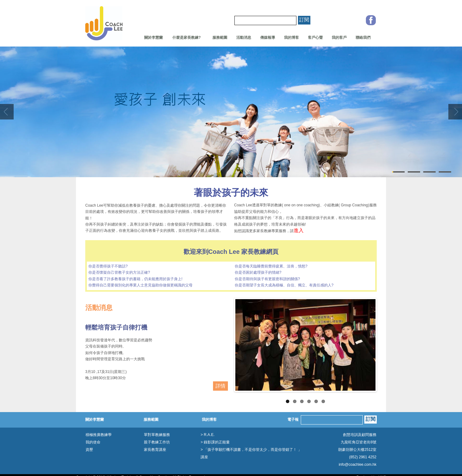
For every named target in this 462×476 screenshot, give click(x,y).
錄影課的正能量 (217, 442)
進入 (299, 230)
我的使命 (93, 442)
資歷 (89, 450)
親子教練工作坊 (157, 442)
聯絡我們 (363, 38)
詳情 (220, 386)
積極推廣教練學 (99, 435)
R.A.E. (209, 435)
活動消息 (244, 38)
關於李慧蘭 (153, 38)
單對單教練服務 (157, 435)
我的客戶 (339, 38)
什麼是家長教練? (185, 38)
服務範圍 (220, 38)
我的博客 (291, 38)
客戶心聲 (315, 38)
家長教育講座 (155, 450)
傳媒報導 (268, 38)
